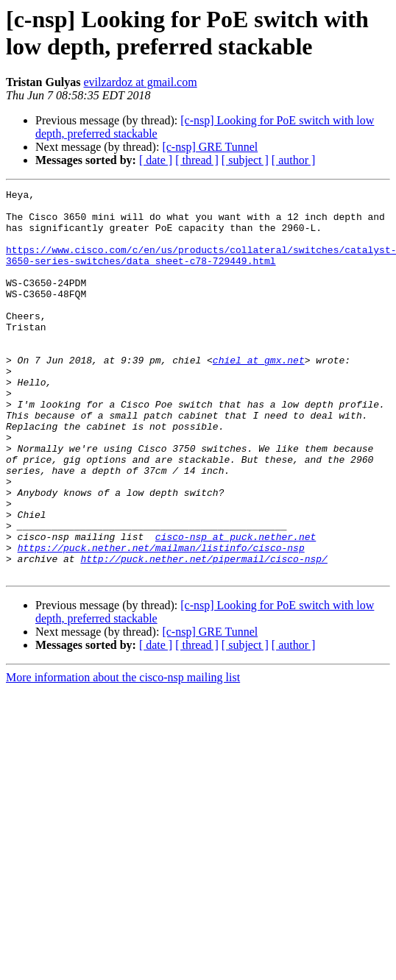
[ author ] (294, 160)
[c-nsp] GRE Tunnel (210, 147)
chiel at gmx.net (259, 395)
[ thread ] (197, 160)
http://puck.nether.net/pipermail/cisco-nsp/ (204, 633)
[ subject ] (245, 160)
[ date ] (156, 160)
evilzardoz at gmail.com (141, 82)
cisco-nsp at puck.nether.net (236, 607)
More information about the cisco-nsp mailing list (123, 754)
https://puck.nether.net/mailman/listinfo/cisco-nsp (161, 620)
